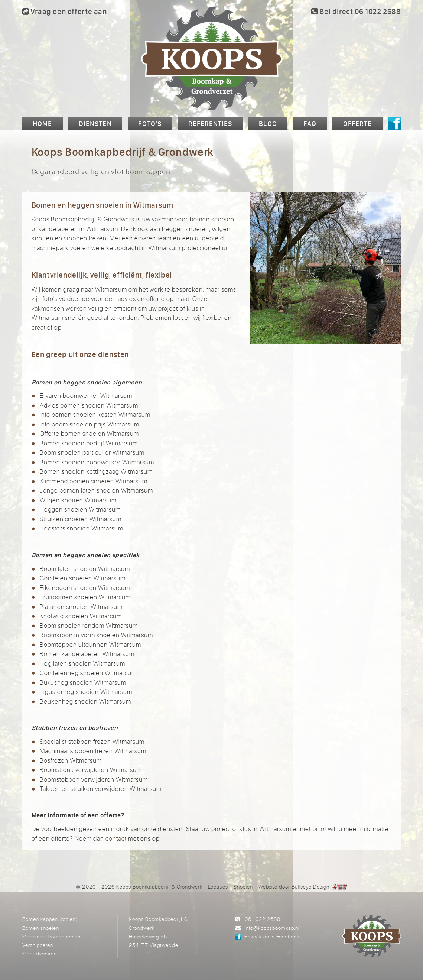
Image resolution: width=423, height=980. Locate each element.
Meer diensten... (42, 953)
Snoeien (243, 887)
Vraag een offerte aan (65, 11)
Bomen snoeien (41, 928)
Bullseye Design (310, 887)
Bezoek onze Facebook (272, 936)
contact (116, 838)
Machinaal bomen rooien (51, 936)
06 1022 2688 (263, 919)
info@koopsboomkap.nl (272, 928)
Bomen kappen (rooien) (50, 919)
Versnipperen (38, 945)
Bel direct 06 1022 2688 (356, 11)
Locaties (218, 887)
